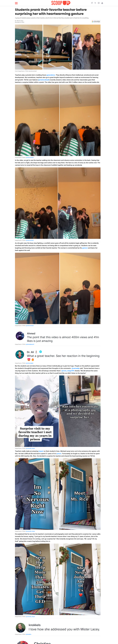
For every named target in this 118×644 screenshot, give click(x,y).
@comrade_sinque (30, 448)
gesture (85, 248)
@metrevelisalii (44, 80)
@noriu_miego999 (68, 371)
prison (59, 454)
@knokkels (29, 634)
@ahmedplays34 (30, 344)
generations (51, 75)
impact (41, 451)
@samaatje (75, 368)
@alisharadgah (30, 363)
